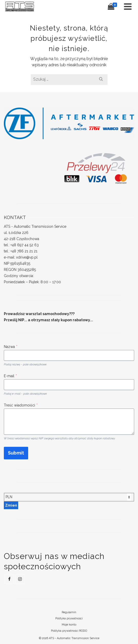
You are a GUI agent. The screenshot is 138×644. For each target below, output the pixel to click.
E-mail (10, 376)
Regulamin (69, 612)
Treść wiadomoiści (21, 405)
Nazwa (11, 347)
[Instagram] (20, 579)
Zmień (11, 505)
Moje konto (69, 625)
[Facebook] (9, 579)
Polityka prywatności (69, 618)
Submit (16, 453)
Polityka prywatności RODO (69, 631)
